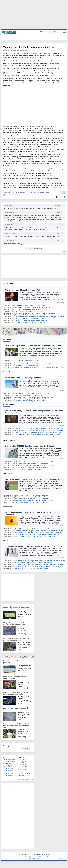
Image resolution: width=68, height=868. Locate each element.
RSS (49, 856)
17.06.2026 (7, 772)
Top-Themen (8, 284)
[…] (31, 301)
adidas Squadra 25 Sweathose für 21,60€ (27, 360)
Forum (25, 856)
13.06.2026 (21, 761)
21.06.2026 (7, 765)
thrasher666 (11, 212)
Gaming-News (9, 405)
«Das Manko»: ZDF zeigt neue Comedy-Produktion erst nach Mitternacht (36, 462)
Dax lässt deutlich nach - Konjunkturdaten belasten (30, 319)
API (45, 856)
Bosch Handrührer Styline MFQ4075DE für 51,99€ (30, 362)
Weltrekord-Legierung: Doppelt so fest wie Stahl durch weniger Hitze (33, 346)
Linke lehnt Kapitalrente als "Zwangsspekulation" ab (30, 309)
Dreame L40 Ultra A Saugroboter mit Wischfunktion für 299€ (32, 364)
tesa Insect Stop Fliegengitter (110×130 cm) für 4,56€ (30, 399)
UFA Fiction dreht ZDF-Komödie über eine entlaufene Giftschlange (34, 466)
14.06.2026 (21, 760)
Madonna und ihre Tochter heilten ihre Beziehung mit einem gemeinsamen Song (17, 726)
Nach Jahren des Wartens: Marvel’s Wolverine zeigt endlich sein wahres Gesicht (38, 432)
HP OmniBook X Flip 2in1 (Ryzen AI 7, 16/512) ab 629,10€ (32, 393)
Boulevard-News (10, 340)
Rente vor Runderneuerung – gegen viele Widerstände (31, 320)
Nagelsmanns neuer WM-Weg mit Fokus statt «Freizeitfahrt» (33, 499)
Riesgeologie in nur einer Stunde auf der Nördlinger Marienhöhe (34, 563)
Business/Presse (10, 540)
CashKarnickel (12, 225)
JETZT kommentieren (34, 249)
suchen (25, 748)
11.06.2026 (21, 765)
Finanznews (8, 506)
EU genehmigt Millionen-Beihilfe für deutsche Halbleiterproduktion (16, 624)
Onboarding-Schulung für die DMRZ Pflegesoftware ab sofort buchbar (34, 546)
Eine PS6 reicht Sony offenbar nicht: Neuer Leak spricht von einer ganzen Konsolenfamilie (41, 431)
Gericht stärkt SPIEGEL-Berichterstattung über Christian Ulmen (31, 446)
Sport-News (8, 473)
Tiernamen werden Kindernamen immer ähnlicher (29, 47)
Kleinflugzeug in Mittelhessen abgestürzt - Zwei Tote (30, 322)
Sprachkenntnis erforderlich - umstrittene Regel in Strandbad (33, 497)
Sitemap (20, 855)
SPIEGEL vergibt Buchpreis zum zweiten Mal (28, 469)
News (29, 856)
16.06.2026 (7, 774)
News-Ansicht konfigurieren (26, 778)
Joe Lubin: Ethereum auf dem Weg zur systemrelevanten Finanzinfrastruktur (37, 534)
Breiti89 (10, 205)
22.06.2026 (7, 761)
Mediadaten (39, 855)
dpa (26, 50)
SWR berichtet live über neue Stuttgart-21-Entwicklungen (32, 464)
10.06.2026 (21, 766)
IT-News (7, 371)
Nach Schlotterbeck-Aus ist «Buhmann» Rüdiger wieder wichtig (33, 501)
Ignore (26, 780)
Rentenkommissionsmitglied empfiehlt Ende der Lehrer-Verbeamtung (35, 313)
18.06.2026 (7, 770)
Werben (34, 856)
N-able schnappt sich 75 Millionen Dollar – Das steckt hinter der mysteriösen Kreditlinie (40, 533)
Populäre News (22, 774)
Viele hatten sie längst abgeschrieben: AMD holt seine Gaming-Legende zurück (38, 436)
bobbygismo (11, 241)
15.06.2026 (7, 775)
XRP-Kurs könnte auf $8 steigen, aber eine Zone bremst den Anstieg (35, 536)
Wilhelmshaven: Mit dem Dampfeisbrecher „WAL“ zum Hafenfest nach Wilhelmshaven (40, 561)
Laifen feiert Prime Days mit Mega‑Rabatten (23, 378)
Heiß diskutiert (22, 775)
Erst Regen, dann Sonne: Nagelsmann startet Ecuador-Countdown (32, 479)
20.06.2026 (7, 767)
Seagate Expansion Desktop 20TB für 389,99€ (29, 395)
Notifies (31, 780)
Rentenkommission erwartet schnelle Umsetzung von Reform (33, 308)
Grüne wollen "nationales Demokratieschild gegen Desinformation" (34, 315)
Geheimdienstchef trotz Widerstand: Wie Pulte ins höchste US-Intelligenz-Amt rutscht (40, 317)
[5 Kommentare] (8, 196)
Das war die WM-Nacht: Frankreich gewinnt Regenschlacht (32, 502)
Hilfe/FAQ (40, 856)
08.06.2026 (21, 770)
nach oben (61, 859)
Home (20, 856)
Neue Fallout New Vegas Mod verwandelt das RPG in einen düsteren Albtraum (38, 434)
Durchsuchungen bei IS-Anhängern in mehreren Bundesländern (17, 608)
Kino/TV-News (9, 440)
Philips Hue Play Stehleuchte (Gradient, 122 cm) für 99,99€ (32, 401)
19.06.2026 (7, 769)
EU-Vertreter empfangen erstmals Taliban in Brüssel (30, 306)
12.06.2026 (21, 763)
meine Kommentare (18, 780)
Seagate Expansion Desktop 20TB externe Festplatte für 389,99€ (34, 397)
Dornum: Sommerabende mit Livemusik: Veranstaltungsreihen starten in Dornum (38, 566)
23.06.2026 (7, 760)
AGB (33, 855)
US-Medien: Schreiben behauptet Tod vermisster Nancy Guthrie (17, 639)
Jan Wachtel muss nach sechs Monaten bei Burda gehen (32, 467)
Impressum (47, 855)
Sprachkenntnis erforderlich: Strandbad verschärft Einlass (32, 495)
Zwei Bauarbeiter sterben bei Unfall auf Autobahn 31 (30, 311)
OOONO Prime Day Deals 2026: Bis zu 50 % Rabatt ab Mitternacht (17, 693)
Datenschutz (27, 855)
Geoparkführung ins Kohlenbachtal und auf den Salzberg (31, 568)
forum (65, 252)
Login (50, 32)
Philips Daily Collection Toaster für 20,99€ (27, 366)
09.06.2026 (21, 768)
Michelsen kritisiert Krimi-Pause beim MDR (23, 290)
